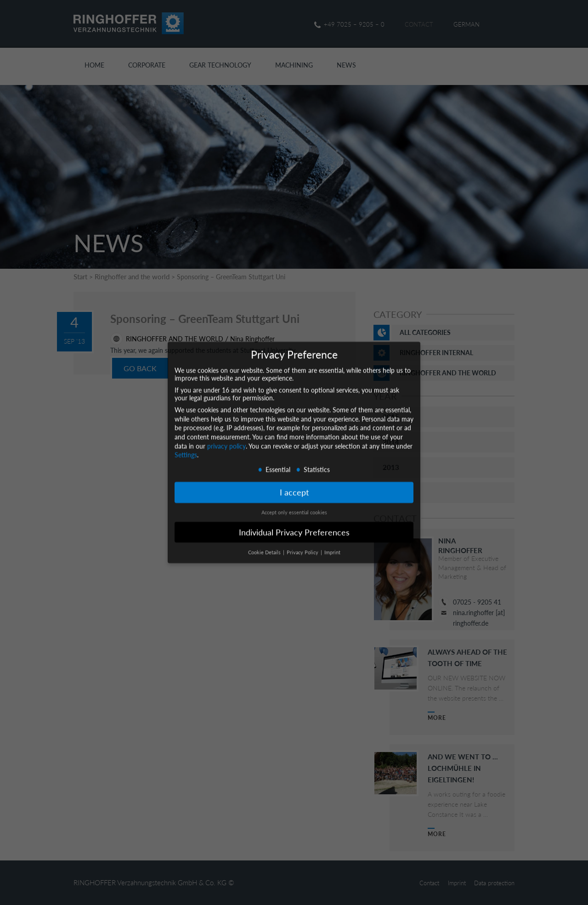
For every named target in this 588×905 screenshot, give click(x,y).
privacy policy (226, 438)
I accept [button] (294, 485)
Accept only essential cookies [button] (294, 504)
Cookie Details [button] (265, 544)
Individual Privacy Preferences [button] (294, 524)
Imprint (332, 544)
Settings (186, 447)
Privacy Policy (303, 544)
